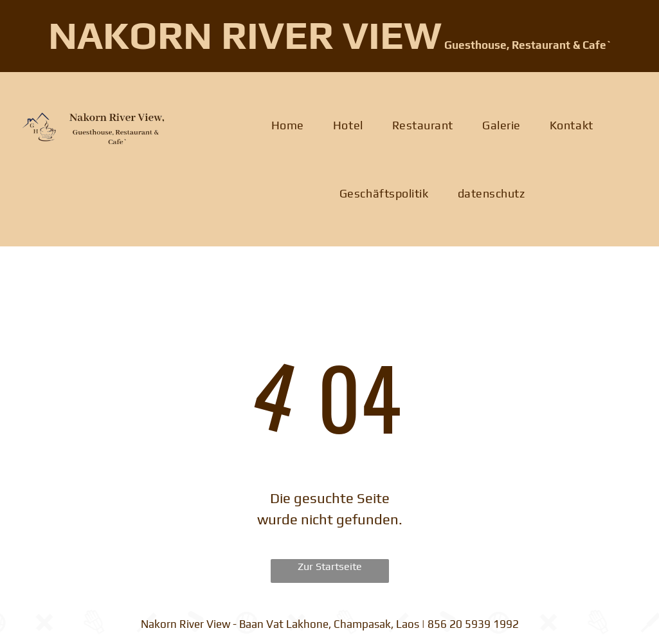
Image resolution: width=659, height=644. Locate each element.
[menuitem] (293, 125)
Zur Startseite (330, 566)
